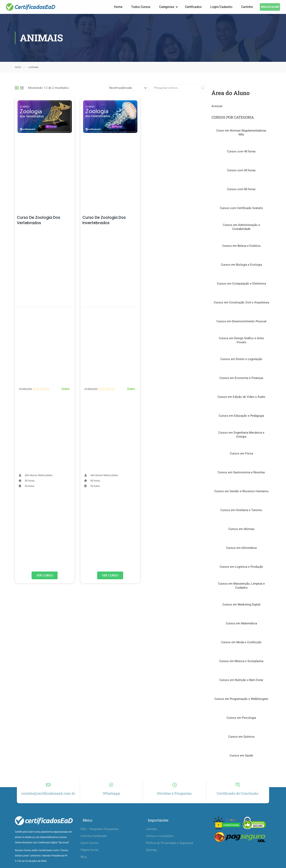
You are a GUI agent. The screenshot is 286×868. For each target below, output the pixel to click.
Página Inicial (89, 854)
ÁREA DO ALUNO (270, 7)
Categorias (167, 7)
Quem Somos (90, 847)
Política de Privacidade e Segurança (169, 847)
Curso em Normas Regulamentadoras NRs (241, 133)
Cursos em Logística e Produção (241, 567)
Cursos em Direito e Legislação (241, 359)
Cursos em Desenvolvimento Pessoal (241, 322)
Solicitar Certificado (94, 840)
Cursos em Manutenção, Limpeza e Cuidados (241, 586)
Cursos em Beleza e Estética (241, 246)
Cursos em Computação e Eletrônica (241, 284)
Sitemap (151, 854)
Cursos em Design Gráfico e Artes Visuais (241, 340)
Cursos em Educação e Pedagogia (241, 416)
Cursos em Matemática (241, 624)
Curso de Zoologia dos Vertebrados (39, 220)
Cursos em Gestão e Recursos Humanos (241, 491)
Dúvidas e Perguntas (174, 797)
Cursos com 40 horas (241, 152)
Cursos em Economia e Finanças (241, 378)
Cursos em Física (241, 454)
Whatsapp (111, 797)
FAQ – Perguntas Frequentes (100, 833)
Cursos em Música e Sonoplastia (241, 661)
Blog (84, 861)
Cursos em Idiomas (241, 529)
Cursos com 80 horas (241, 189)
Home (118, 7)
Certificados (193, 7)
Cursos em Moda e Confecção (241, 642)
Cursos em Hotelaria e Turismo (241, 510)
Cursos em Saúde (241, 756)
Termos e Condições (160, 840)
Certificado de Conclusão (238, 797)
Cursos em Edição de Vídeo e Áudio (241, 397)
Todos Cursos (141, 7)
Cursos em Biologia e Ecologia (241, 265)
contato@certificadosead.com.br (48, 797)
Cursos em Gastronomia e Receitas (241, 473)
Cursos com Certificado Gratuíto (241, 208)
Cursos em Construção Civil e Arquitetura (241, 303)
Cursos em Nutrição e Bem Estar (241, 680)
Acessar (217, 106)
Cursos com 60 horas (241, 170)
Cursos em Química (241, 737)
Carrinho (247, 7)
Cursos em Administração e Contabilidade (241, 227)
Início (18, 67)
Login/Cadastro (221, 7)
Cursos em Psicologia (241, 718)
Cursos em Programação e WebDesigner (241, 699)
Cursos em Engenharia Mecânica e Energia (241, 435)
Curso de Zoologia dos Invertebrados (104, 220)
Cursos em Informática (241, 548)
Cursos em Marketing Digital (241, 605)
